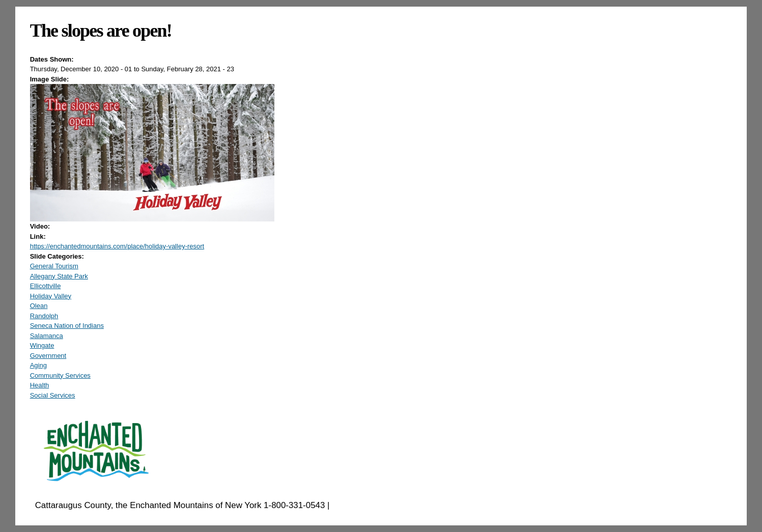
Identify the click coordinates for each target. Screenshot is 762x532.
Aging (38, 365)
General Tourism (54, 266)
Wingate (42, 345)
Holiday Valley (51, 296)
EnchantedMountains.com (382, 505)
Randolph (44, 316)
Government (48, 356)
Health (40, 385)
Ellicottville (46, 286)
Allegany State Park (59, 276)
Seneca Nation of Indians (67, 326)
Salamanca (47, 336)
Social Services (53, 395)
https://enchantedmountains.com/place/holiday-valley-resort (117, 246)
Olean (39, 306)
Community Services (60, 375)
